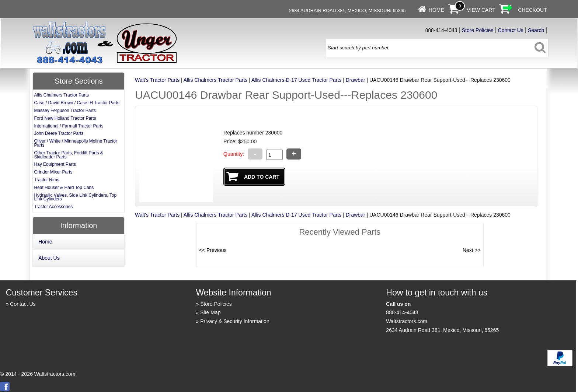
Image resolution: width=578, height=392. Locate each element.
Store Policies (478, 30)
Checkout (532, 10)
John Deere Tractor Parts (59, 133)
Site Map (210, 312)
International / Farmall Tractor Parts (69, 126)
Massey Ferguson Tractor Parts (65, 111)
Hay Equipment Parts (55, 164)
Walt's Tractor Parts (157, 80)
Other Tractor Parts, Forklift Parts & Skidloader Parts (68, 155)
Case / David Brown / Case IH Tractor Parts (76, 103)
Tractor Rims (46, 180)
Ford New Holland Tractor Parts (65, 118)
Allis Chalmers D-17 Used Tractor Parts (296, 80)
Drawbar (356, 80)
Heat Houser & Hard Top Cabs (64, 188)
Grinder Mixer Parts (53, 172)
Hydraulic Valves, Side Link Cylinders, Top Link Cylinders (75, 197)
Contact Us (511, 30)
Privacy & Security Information (235, 321)
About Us (49, 258)
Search (536, 30)
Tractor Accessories (53, 207)
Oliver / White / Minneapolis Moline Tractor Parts (75, 143)
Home (436, 10)
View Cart (481, 10)
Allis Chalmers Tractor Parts (215, 80)
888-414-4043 (402, 312)
